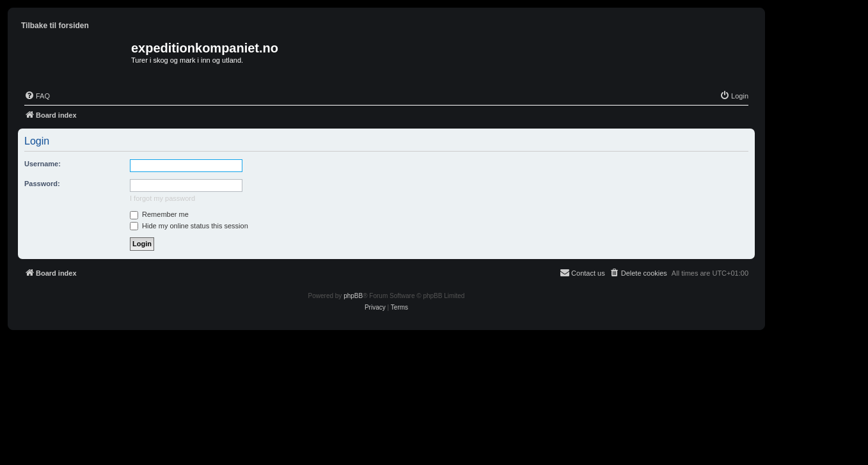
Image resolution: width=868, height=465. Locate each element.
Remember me (159, 214)
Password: (42, 184)
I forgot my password (162, 198)
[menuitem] (37, 96)
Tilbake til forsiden (55, 26)
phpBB (353, 296)
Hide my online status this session (189, 226)
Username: (43, 164)
